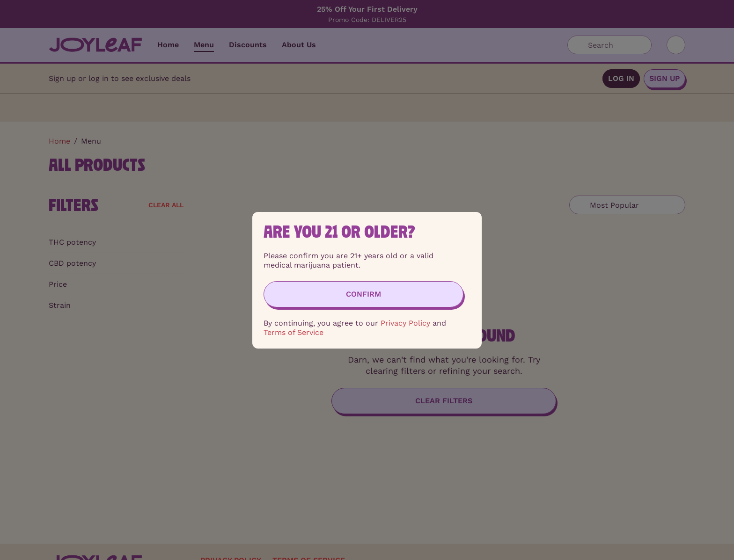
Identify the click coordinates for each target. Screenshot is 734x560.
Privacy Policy (405, 323)
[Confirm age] (363, 294)
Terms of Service (294, 332)
